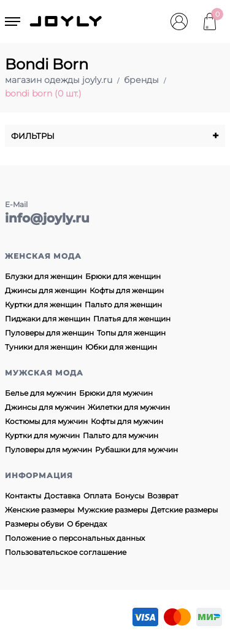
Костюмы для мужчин (46, 421)
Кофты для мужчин (127, 421)
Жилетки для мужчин (129, 407)
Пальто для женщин (123, 304)
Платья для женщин (132, 319)
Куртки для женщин (43, 304)
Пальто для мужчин (121, 435)
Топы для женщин (131, 333)
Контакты (23, 496)
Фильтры (115, 136)
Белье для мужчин (40, 393)
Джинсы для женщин (46, 290)
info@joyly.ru (47, 218)
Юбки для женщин (121, 347)
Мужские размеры (113, 510)
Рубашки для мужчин (136, 450)
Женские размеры (40, 510)
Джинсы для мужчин (45, 407)
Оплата (98, 496)
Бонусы (129, 496)
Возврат (163, 496)
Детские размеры (184, 510)
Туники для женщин (44, 347)
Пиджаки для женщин (48, 319)
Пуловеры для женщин (49, 333)
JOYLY (67, 22)
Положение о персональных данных (75, 538)
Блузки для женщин (44, 276)
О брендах (87, 524)
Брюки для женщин (123, 276)
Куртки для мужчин (42, 435)
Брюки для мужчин (116, 393)
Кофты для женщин (127, 290)
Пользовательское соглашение (66, 552)
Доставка (62, 496)
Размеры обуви (34, 524)
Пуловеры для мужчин (48, 450)
